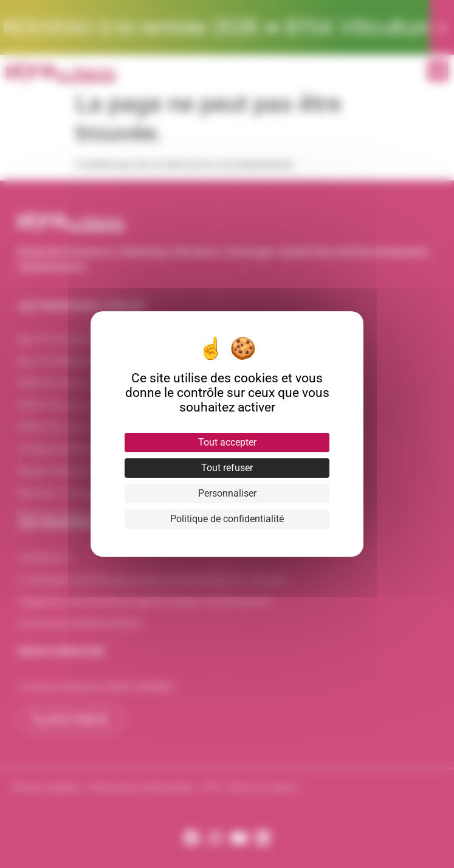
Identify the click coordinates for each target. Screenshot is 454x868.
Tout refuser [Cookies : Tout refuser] (227, 468)
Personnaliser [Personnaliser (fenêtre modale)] (227, 493)
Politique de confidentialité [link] (227, 519)
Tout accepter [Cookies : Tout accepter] (227, 442)
